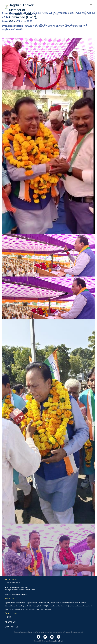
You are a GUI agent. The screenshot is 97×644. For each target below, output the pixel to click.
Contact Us (12, 627)
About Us (10, 622)
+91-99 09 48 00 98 (13, 583)
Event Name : (48, 15)
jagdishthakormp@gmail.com (16, 594)
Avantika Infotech (57, 641)
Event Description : (45, 28)
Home (8, 617)
